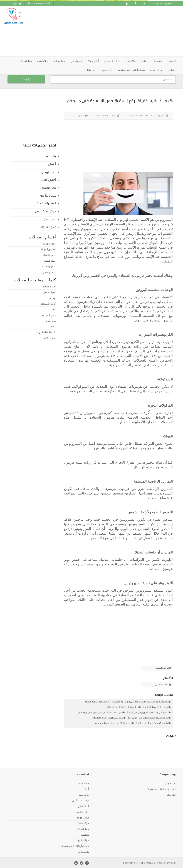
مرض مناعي (50, 321)
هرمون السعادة (162, 668)
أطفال (52, 164)
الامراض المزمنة (48, 249)
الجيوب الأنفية (49, 338)
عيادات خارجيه (48, 195)
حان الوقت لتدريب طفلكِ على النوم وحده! (113, 723)
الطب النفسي (162, 684)
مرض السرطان (49, 315)
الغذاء (53, 309)
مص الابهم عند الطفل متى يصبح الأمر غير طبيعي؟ (100, 712)
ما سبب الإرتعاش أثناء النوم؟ (156, 707)
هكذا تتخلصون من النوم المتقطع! (108, 718)
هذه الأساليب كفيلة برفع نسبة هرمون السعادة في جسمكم (120, 101)
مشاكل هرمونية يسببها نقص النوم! (152, 723)
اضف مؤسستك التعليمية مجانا (161, 789)
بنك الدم (51, 156)
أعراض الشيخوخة (48, 303)
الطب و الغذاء (50, 255)
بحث (26, 79)
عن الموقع (170, 783)
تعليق (83, 115)
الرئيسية (172, 61)
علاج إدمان (50, 219)
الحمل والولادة (49, 266)
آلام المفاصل (50, 292)
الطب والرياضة (49, 243)
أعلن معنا (92, 70)
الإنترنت (52, 298)
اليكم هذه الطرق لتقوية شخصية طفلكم (103, 701)
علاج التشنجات (48, 227)
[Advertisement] (114, 31)
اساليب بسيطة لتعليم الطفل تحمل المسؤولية (148, 718)
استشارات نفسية (46, 203)
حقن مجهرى (48, 187)
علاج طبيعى (49, 172)
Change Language (163, 4)
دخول (16, 4)
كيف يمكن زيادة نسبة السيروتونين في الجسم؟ (148, 712)
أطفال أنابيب (48, 180)
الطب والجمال (49, 272)
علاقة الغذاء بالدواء (47, 332)
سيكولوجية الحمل (46, 211)
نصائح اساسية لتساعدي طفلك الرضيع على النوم (147, 701)
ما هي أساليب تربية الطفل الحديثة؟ (123, 707)
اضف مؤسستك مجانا (39, 4)
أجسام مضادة (49, 286)
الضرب (53, 326)
